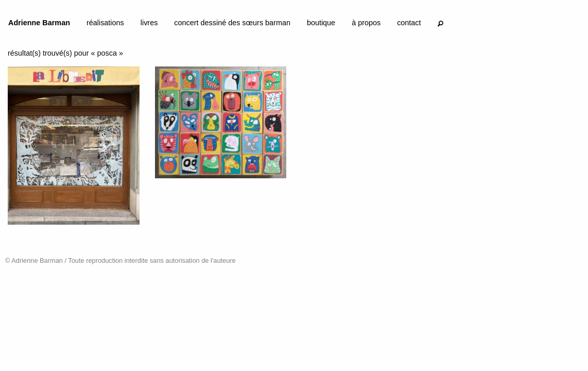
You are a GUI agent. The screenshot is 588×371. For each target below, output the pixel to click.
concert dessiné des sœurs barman (232, 23)
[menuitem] (39, 25)
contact (409, 23)
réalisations (105, 23)
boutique (321, 23)
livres (149, 23)
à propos (366, 23)
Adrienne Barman (39, 23)
